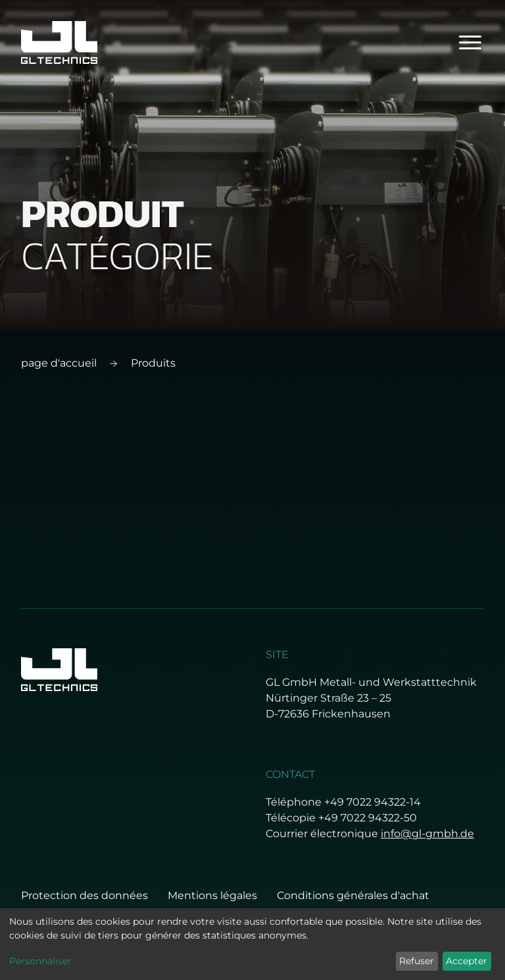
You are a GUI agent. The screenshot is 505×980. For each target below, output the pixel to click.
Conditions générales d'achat (353, 895)
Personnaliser (40, 961)
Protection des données (84, 895)
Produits (153, 363)
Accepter (467, 961)
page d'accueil (59, 363)
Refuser (417, 961)
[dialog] (252, 944)
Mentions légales (212, 895)
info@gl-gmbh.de (427, 834)
